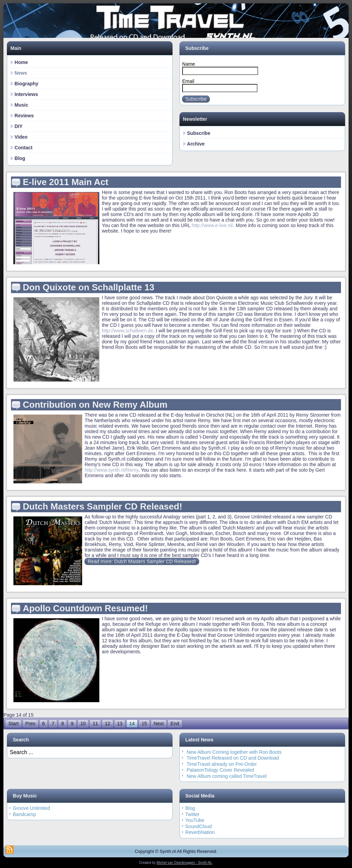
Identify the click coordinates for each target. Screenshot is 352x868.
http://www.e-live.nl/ (212, 225)
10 (83, 724)
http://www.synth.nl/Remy (111, 470)
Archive (196, 144)
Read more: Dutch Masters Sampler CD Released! (142, 561)
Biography (26, 84)
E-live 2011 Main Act (65, 182)
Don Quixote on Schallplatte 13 (89, 287)
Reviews (24, 116)
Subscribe (196, 99)
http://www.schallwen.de (127, 331)
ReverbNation (200, 832)
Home (21, 62)
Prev (30, 724)
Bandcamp (24, 814)
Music (21, 105)
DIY (18, 126)
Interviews (26, 94)
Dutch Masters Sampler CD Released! (102, 506)
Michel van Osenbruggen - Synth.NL (184, 863)
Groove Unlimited (31, 808)
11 (95, 724)
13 (120, 724)
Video (21, 137)
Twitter (192, 814)
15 (144, 724)
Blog (20, 158)
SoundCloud (199, 826)
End (175, 724)
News (21, 73)
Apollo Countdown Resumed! (85, 608)
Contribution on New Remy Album (95, 405)
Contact (23, 148)
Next (159, 724)
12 (108, 724)
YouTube (195, 820)
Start (13, 724)
